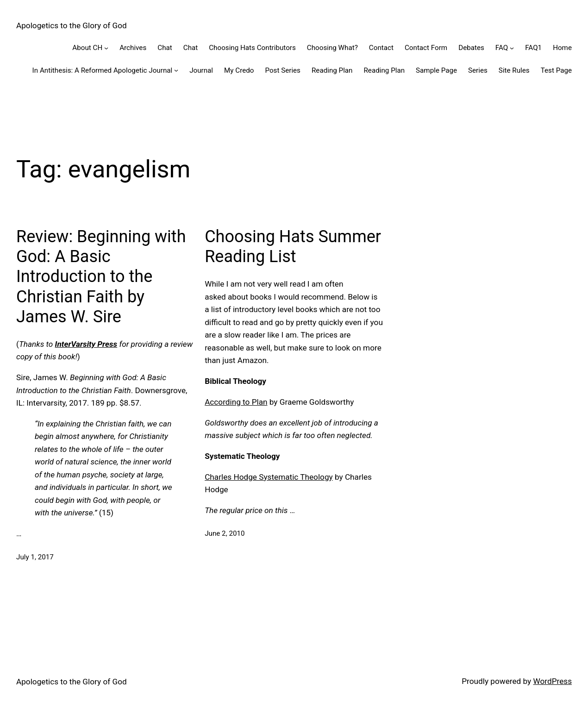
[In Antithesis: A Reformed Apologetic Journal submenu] (176, 70)
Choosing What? (332, 48)
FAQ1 (533, 48)
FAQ (502, 48)
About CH (87, 48)
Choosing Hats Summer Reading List (293, 247)
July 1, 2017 (35, 557)
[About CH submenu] (106, 48)
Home (562, 48)
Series (478, 70)
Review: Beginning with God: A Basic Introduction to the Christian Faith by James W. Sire (101, 277)
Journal (201, 70)
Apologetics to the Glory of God (72, 25)
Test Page (556, 70)
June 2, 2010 (225, 533)
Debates (471, 48)
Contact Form (426, 48)
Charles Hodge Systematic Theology (269, 477)
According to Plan (236, 402)
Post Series (283, 70)
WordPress (552, 681)
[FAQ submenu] (512, 48)
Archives (133, 48)
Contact (381, 48)
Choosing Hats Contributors (252, 48)
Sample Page (436, 70)
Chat (165, 48)
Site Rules (514, 70)
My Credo (239, 70)
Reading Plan (332, 70)
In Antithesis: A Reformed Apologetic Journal (103, 70)
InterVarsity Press (86, 344)
